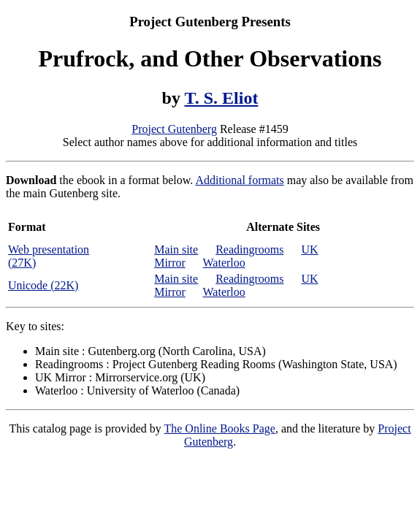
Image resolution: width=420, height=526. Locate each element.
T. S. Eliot (222, 98)
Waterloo (224, 263)
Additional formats (239, 180)
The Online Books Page (219, 428)
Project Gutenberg (174, 129)
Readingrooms (249, 249)
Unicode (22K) (43, 285)
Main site (176, 249)
